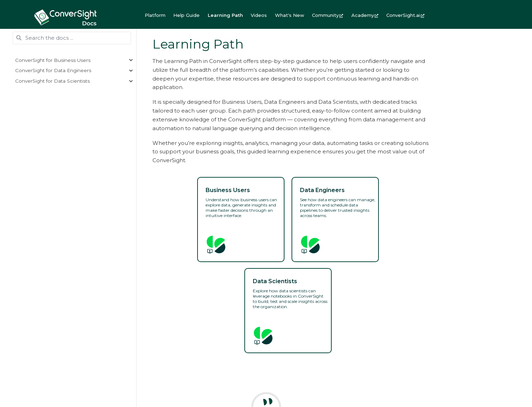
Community (328, 15)
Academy (365, 15)
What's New (290, 15)
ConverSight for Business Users (53, 60)
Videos (259, 15)
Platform (155, 15)
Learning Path (225, 15)
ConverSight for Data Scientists (52, 81)
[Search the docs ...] (72, 38)
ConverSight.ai (405, 15)
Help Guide (186, 15)
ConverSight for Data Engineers (53, 70)
